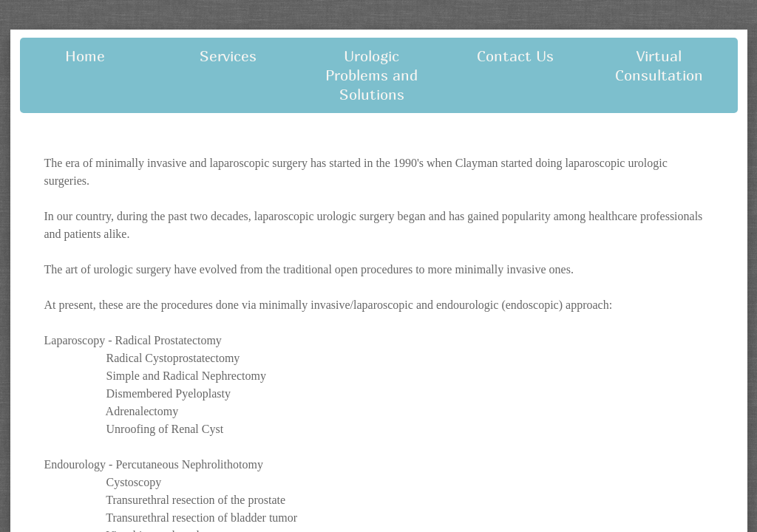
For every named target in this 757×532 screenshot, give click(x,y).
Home (85, 56)
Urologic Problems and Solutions (371, 75)
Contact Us (515, 56)
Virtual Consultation (659, 65)
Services (228, 56)
